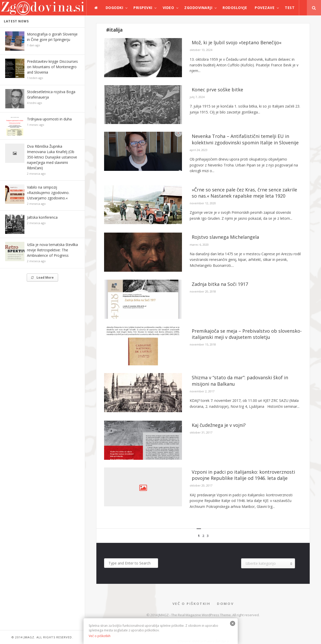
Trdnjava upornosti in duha (49, 119)
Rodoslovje (235, 8)
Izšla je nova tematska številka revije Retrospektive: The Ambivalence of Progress (52, 250)
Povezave (265, 8)
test (290, 8)
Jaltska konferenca (42, 217)
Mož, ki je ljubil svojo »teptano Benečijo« (237, 42)
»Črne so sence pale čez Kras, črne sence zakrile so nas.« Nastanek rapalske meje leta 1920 (244, 193)
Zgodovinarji (198, 8)
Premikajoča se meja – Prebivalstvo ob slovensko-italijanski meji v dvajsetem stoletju (247, 334)
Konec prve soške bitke (217, 90)
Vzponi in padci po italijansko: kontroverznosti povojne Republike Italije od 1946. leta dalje (243, 475)
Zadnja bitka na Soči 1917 (220, 284)
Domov (225, 604)
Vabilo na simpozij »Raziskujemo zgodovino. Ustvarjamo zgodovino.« (48, 193)
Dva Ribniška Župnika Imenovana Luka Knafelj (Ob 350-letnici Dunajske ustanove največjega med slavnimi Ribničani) (52, 157)
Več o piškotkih (191, 604)
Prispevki (143, 8)
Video (168, 8)
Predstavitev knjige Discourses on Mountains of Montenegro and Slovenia (52, 67)
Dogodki (114, 8)
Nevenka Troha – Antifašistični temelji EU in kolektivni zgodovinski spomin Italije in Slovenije (245, 139)
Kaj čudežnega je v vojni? (219, 425)
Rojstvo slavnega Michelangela (225, 237)
